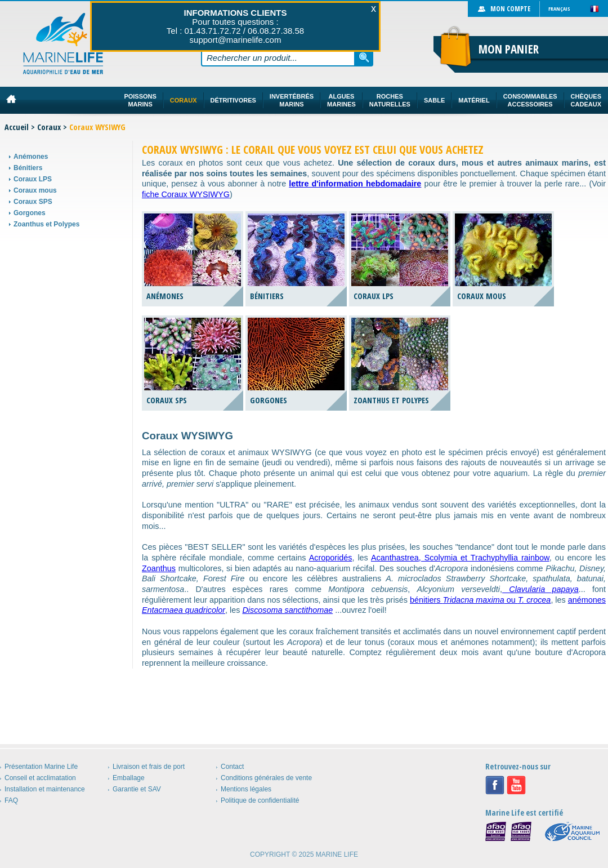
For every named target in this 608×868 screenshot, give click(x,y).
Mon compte (510, 9)
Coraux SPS (33, 202)
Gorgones (30, 213)
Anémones (31, 157)
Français (559, 9)
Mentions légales (246, 789)
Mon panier (509, 49)
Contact (232, 767)
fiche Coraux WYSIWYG (186, 194)
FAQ (11, 800)
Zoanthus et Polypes (46, 224)
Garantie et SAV (137, 789)
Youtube (516, 785)
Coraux (49, 127)
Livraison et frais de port (149, 767)
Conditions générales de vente (266, 778)
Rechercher (364, 57)
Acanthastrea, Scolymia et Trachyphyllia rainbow (460, 558)
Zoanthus (159, 568)
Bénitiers (28, 168)
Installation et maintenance (45, 789)
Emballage (129, 778)
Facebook (495, 785)
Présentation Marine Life (41, 767)
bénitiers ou (480, 600)
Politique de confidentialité (260, 800)
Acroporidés (331, 558)
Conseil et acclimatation (40, 778)
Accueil (17, 127)
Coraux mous (35, 190)
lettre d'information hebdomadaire (355, 184)
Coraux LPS (33, 179)
